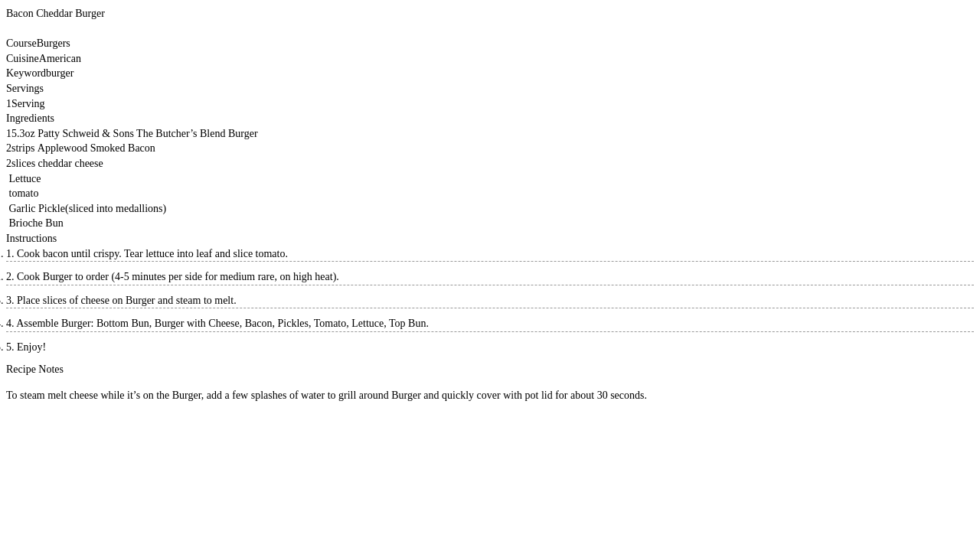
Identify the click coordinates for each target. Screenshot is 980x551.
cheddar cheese (71, 163)
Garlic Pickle (37, 209)
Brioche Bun (36, 223)
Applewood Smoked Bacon (96, 148)
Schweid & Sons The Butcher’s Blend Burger (160, 134)
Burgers (54, 43)
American (60, 59)
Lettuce (25, 179)
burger (60, 73)
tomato (24, 193)
